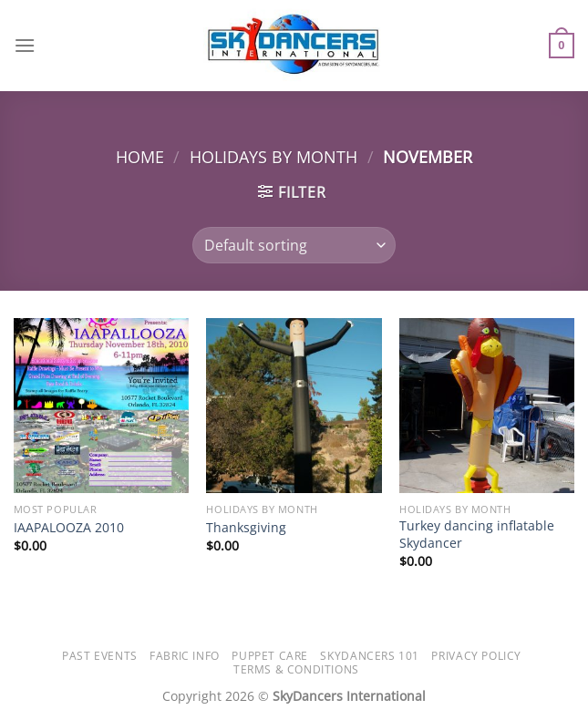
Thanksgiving (246, 528)
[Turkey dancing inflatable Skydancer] (487, 406)
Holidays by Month (273, 156)
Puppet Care (270, 656)
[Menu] (25, 45)
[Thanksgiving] (294, 406)
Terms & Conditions (296, 669)
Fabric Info (185, 656)
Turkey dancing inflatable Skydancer (477, 535)
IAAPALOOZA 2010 (69, 528)
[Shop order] (294, 245)
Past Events (100, 656)
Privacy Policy (476, 656)
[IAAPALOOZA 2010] (101, 406)
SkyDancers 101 (370, 656)
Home (140, 156)
